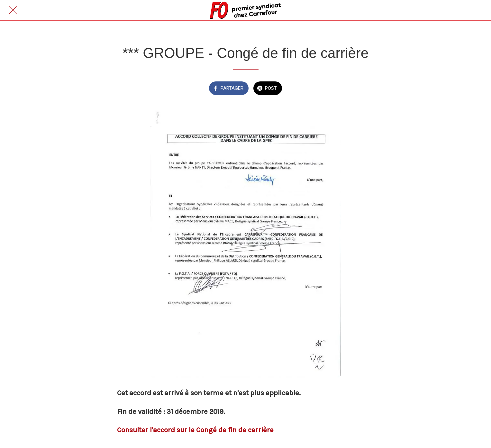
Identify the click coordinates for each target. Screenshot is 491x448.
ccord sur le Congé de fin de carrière (215, 430)
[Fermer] (13, 10)
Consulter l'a (137, 430)
